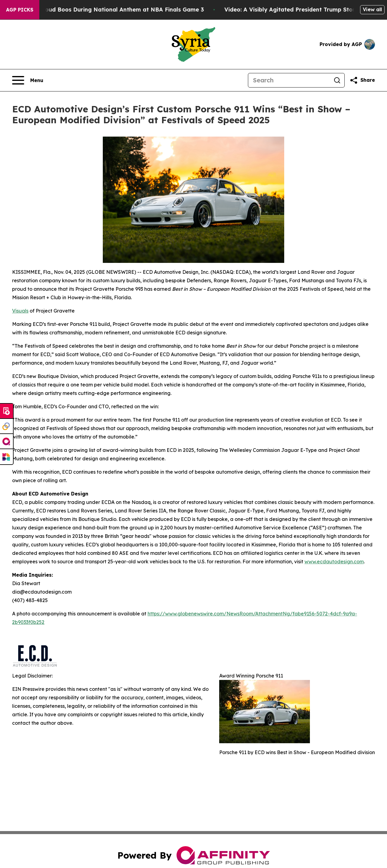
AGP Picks (20, 10)
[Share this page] (362, 80)
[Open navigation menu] (28, 80)
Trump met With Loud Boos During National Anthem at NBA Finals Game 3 (105, 10)
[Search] (289, 80)
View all (372, 9)
